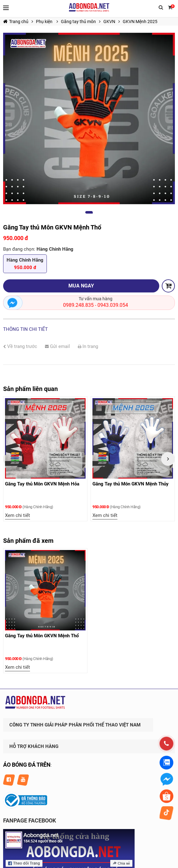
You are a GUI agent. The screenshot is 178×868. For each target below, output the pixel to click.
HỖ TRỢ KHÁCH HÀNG (34, 746)
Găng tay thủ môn (78, 22)
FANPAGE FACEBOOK (30, 820)
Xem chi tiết (18, 515)
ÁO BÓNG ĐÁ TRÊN (27, 765)
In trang (88, 346)
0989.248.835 (78, 305)
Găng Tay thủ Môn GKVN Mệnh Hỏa (43, 484)
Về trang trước (20, 346)
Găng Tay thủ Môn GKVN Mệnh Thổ (42, 636)
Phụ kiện (45, 22)
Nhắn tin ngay (13, 303)
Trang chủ (16, 22)
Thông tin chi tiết (25, 329)
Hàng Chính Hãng (25, 264)
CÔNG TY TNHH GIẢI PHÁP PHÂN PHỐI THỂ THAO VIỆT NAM (75, 725)
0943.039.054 (113, 305)
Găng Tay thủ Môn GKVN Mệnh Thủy (131, 484)
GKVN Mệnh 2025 (140, 22)
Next (168, 459)
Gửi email (57, 346)
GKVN (109, 22)
